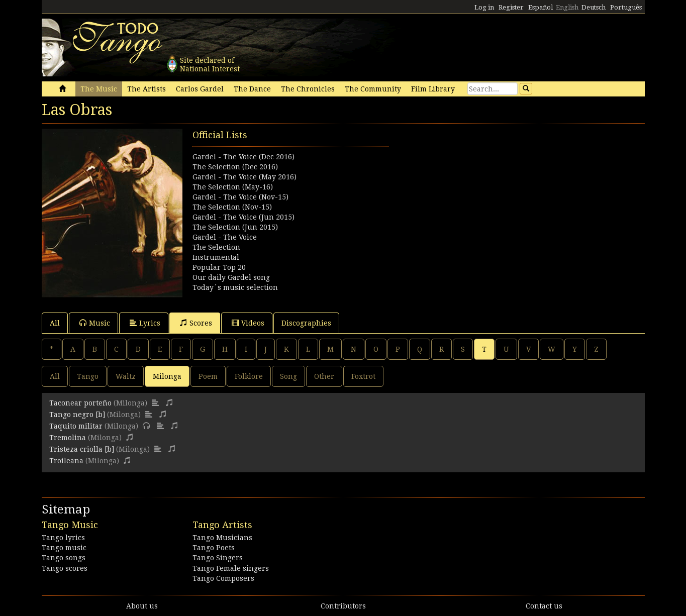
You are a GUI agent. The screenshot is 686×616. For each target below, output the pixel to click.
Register (511, 7)
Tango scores (65, 568)
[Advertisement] (494, 199)
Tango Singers (218, 558)
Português (626, 7)
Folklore (249, 376)
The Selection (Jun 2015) (235, 227)
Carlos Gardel (200, 89)
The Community (373, 89)
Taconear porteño (80, 403)
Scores (196, 323)
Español (541, 7)
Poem (208, 376)
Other (324, 376)
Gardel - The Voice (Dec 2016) (243, 157)
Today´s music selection (235, 287)
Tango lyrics (63, 538)
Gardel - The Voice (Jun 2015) (243, 217)
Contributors (343, 606)
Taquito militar (76, 426)
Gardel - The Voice (225, 237)
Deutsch (594, 7)
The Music (99, 89)
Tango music (64, 548)
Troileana (66, 461)
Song (288, 376)
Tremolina (68, 438)
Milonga (167, 376)
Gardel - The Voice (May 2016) (244, 177)
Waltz (126, 376)
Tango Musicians (222, 538)
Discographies (306, 323)
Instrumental (216, 257)
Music (95, 323)
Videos (248, 323)
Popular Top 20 (219, 267)
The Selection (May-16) (233, 187)
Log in (484, 7)
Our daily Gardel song (231, 277)
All (55, 323)
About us (142, 606)
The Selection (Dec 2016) (235, 167)
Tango (88, 376)
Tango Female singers (231, 568)
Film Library (433, 89)
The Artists (146, 89)
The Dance (252, 89)
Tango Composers (223, 578)
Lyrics (145, 323)
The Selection (216, 247)
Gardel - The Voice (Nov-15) (240, 197)
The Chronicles (308, 89)
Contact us (544, 606)
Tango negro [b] (77, 415)
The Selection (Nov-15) (232, 207)
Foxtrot (363, 376)
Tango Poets (214, 548)
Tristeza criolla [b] (82, 449)
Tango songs (64, 558)
